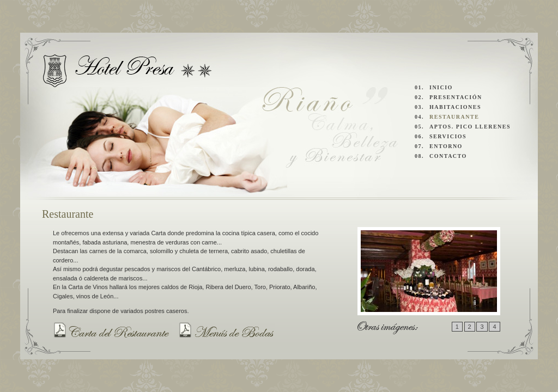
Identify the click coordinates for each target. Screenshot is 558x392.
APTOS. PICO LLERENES (470, 127)
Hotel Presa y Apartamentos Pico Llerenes (128, 71)
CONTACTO (448, 156)
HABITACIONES (455, 107)
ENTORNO (446, 146)
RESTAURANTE (454, 117)
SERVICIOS (448, 136)
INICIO (441, 87)
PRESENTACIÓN (456, 97)
